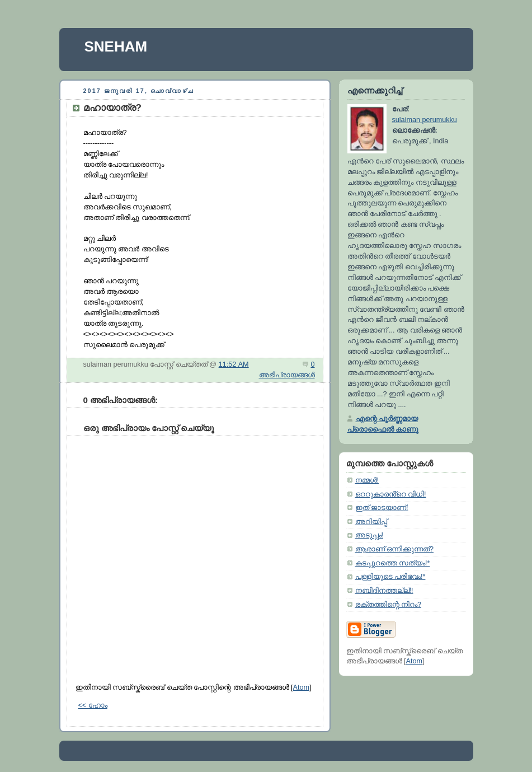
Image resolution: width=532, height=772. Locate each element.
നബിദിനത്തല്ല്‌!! (384, 591)
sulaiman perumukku (425, 120)
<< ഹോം (93, 705)
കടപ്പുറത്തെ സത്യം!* (393, 563)
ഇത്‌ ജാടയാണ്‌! (382, 508)
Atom (301, 687)
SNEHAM (116, 46)
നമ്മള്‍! (367, 480)
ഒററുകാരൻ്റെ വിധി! (391, 494)
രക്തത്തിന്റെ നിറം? (389, 605)
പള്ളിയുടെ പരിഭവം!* (390, 577)
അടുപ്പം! (369, 535)
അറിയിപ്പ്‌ (371, 522)
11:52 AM (234, 364)
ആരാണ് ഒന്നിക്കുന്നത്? (395, 549)
